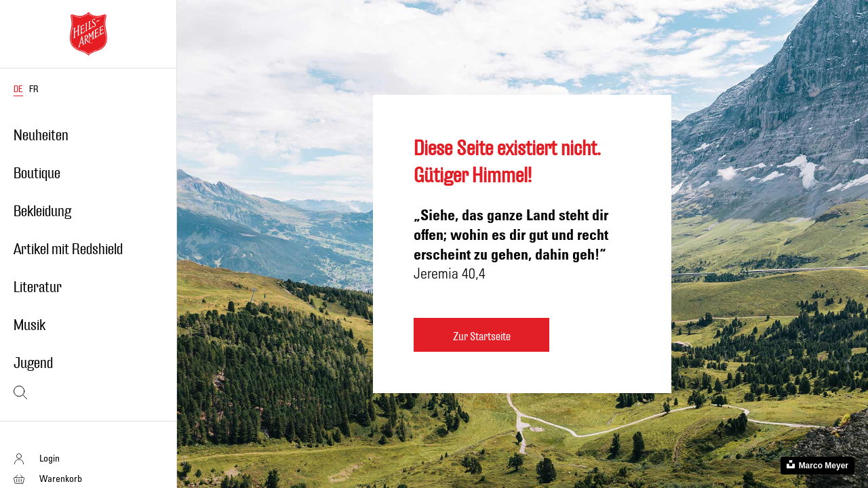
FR (34, 89)
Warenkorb (61, 478)
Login (50, 458)
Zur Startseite (482, 337)
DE (18, 89)
